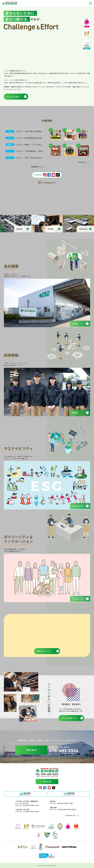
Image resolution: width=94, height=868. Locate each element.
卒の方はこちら (25, 795)
